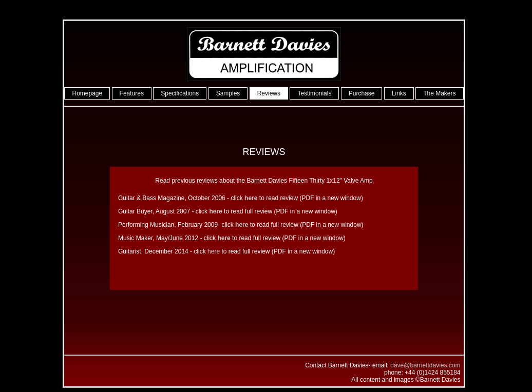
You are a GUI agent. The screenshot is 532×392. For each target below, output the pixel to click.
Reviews (269, 93)
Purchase (362, 93)
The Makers (439, 93)
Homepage (87, 93)
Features (132, 93)
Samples (228, 93)
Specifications (180, 93)
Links (399, 93)
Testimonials (314, 93)
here (214, 251)
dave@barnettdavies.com (425, 365)
